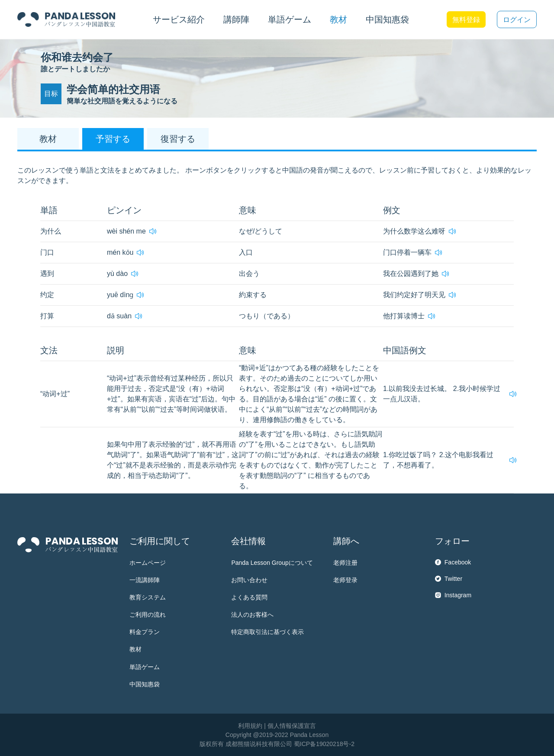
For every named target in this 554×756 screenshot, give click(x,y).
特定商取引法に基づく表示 (267, 632)
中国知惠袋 (387, 19)
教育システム (148, 597)
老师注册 (345, 563)
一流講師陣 (145, 580)
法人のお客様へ (252, 615)
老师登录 (345, 580)
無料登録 (466, 20)
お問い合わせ (249, 580)
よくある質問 (249, 597)
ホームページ (148, 563)
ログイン (517, 20)
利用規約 (250, 726)
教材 (135, 649)
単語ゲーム (145, 667)
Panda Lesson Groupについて (272, 563)
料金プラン (145, 632)
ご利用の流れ (148, 615)
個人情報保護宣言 (292, 726)
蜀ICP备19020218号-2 (324, 744)
